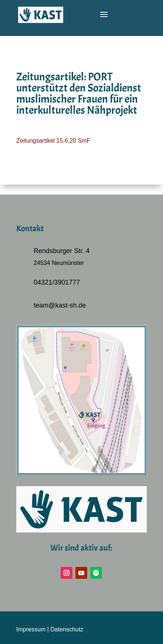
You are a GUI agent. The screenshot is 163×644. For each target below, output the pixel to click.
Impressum (31, 629)
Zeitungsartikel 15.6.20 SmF (53, 141)
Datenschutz (67, 629)
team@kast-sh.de (60, 305)
